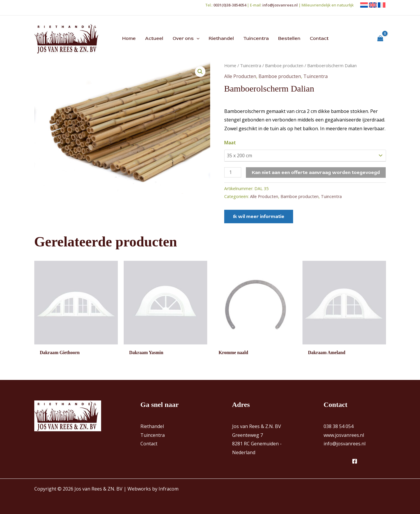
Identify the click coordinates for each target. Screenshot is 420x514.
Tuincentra (251, 65)
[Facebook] (355, 461)
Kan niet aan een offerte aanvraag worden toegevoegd (316, 173)
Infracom (169, 489)
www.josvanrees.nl (344, 435)
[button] (197, 38)
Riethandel (152, 427)
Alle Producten (240, 76)
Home (230, 65)
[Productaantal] (233, 172)
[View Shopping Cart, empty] (380, 39)
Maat (230, 143)
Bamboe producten (284, 65)
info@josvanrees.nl (345, 444)
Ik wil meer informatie (259, 217)
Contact (149, 444)
